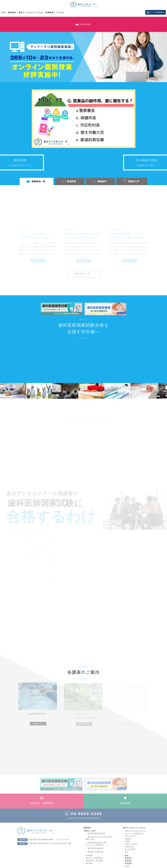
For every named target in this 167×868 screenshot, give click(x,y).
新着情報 (50, 13)
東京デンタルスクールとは (31, 13)
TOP (3, 13)
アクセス (60, 13)
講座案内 (12, 13)
